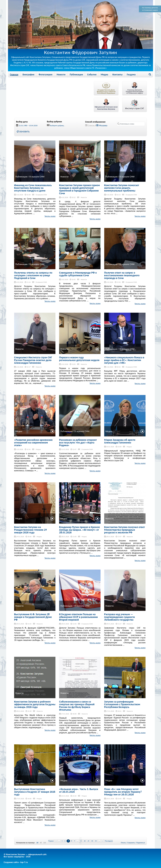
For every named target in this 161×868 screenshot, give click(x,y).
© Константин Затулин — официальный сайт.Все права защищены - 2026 (25, 855)
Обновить (23, 132)
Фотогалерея (45, 74)
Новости (61, 74)
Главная (14, 74)
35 (96, 841)
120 (45, 843)
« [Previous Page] (56, 841)
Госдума (131, 74)
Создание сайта (11, 862)
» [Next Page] (102, 841)
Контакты (117, 74)
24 (37, 843)
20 (85, 841)
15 (81, 841)
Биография (28, 74)
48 (41, 843)
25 (88, 841)
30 (92, 841)
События (92, 74)
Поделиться (141, 843)
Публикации (76, 74)
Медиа (104, 74)
